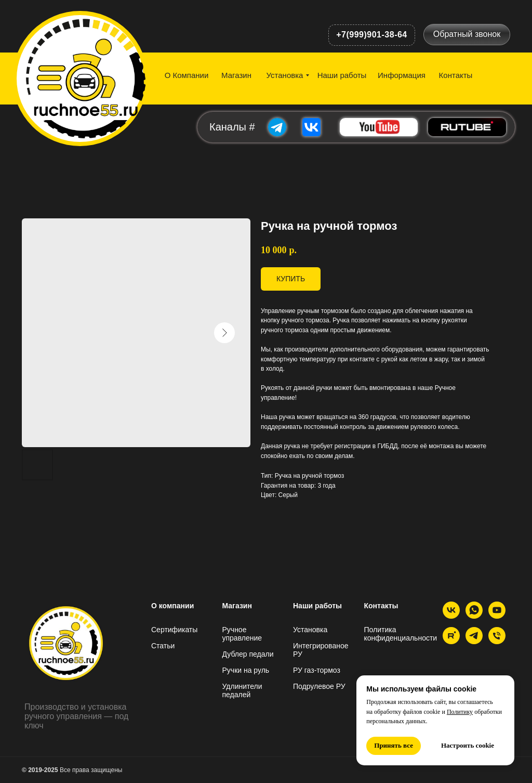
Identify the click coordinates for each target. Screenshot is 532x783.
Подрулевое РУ (319, 686)
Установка (310, 630)
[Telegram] (474, 641)
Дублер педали (248, 654)
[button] (467, 35)
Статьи (163, 646)
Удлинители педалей (242, 690)
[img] (85, 77)
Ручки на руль (246, 670)
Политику (460, 712)
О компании (172, 606)
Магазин (237, 606)
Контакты (381, 606)
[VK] (451, 616)
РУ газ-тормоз (317, 670)
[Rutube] (451, 641)
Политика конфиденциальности (401, 634)
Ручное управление (242, 634)
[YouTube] (497, 616)
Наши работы (317, 606)
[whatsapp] (474, 616)
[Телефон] (497, 641)
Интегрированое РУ (321, 650)
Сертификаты (174, 630)
